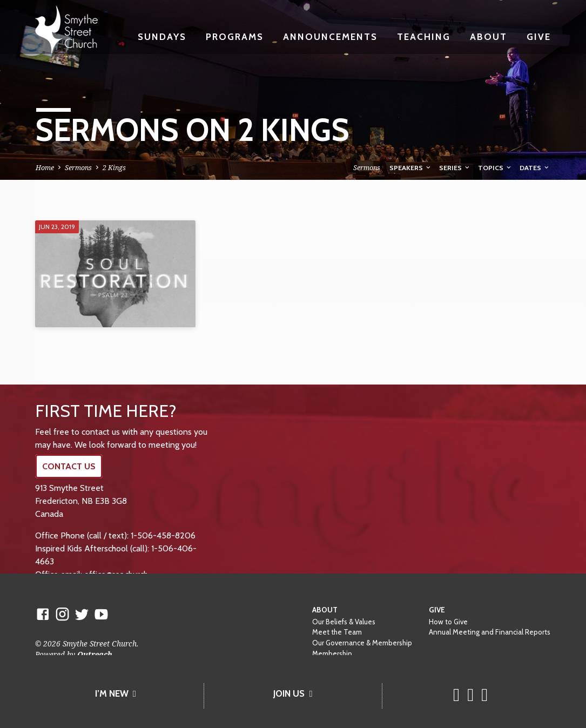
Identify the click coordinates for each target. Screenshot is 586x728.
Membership (332, 653)
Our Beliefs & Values (344, 622)
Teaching (424, 36)
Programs (235, 36)
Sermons (78, 168)
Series (455, 168)
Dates (535, 168)
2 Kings (114, 168)
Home (45, 168)
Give (539, 36)
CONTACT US (69, 466)
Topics (495, 168)
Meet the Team (337, 632)
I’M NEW (116, 693)
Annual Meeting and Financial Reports (490, 632)
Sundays (162, 36)
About (489, 36)
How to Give (448, 622)
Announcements (330, 36)
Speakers (411, 168)
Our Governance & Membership (362, 643)
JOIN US (293, 693)
